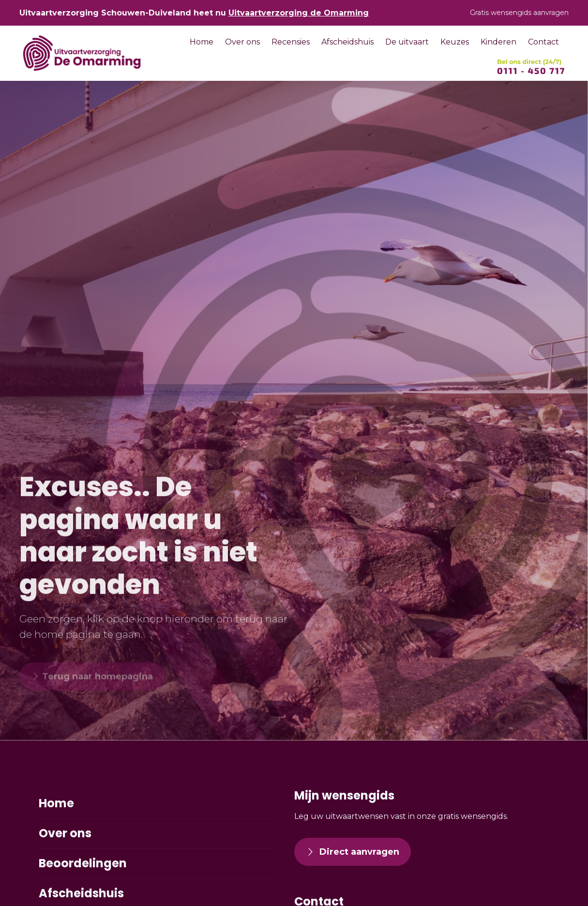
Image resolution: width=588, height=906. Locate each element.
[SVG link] (531, 67)
